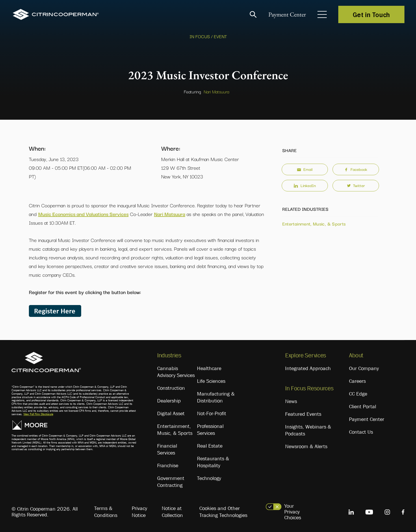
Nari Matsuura (216, 91)
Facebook (356, 169)
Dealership (169, 401)
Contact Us (361, 432)
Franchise (168, 465)
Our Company (364, 368)
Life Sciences (211, 381)
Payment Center (286, 15)
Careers (357, 381)
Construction (171, 388)
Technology (209, 478)
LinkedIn (305, 185)
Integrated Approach (308, 368)
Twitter (356, 185)
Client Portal (363, 407)
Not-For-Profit (212, 413)
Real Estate (210, 446)
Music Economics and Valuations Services (83, 214)
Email (305, 169)
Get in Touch (371, 14)
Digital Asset (171, 413)
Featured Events (303, 414)
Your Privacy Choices (293, 512)
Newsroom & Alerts (306, 446)
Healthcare (209, 368)
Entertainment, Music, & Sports (314, 223)
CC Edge (358, 394)
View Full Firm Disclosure (38, 414)
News (291, 401)
